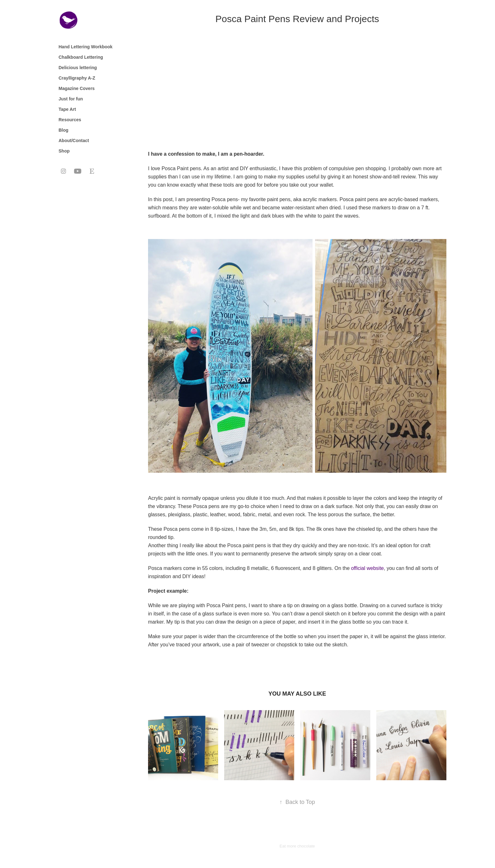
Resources (70, 120)
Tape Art (67, 109)
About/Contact (74, 141)
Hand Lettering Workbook (86, 47)
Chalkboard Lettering (81, 57)
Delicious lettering (78, 68)
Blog (64, 130)
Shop (64, 151)
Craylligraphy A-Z (77, 78)
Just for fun (71, 99)
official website (367, 568)
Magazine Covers (77, 88)
